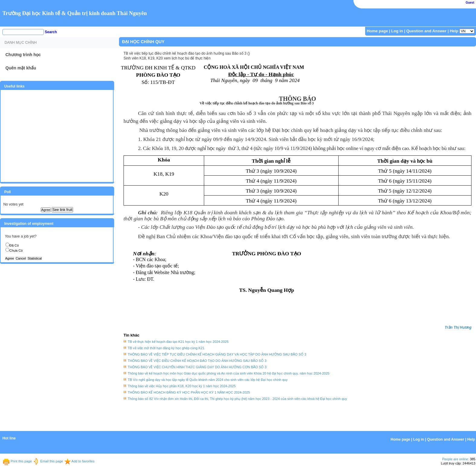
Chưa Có (16, 251)
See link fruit (62, 210)
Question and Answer (426, 31)
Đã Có (14, 245)
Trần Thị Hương (458, 327)
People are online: (456, 459)
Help (454, 31)
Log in (397, 31)
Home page (377, 31)
